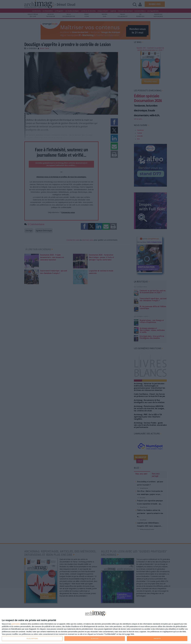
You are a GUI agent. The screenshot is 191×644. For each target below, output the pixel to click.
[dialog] (95, 626)
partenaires (16, 624)
